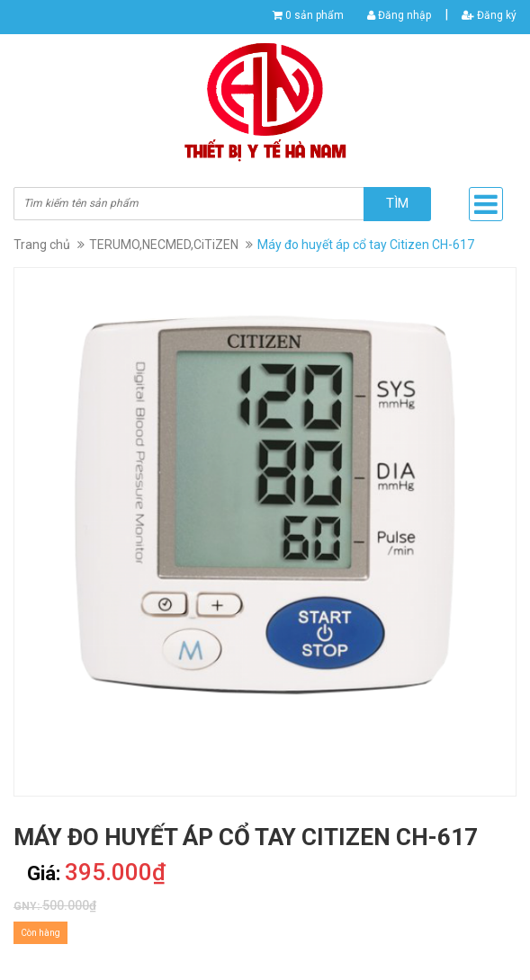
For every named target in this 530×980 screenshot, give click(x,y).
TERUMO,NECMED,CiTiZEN (164, 245)
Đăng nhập (399, 15)
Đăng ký (489, 15)
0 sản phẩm (314, 15)
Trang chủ (42, 245)
